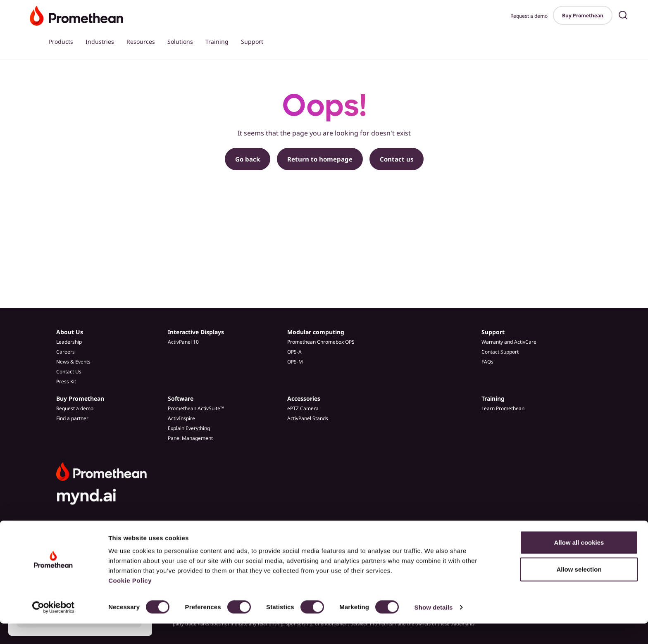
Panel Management (190, 438)
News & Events (73, 362)
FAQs (487, 362)
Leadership (69, 342)
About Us (70, 332)
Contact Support (500, 352)
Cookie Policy (130, 601)
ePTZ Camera (303, 408)
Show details (434, 628)
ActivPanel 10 (183, 342)
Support (252, 42)
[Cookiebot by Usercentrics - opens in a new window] (54, 628)
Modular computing (316, 332)
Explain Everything (189, 428)
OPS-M (295, 362)
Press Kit (66, 381)
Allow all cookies (579, 563)
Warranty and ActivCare (509, 342)
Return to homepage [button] (320, 159)
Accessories (304, 398)
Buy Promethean (583, 15)
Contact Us (69, 372)
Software (181, 398)
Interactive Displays (196, 332)
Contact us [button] (397, 159)
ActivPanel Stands (308, 418)
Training (217, 42)
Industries (100, 42)
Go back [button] (248, 159)
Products (61, 42)
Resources (141, 42)
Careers (66, 352)
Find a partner (72, 418)
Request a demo (529, 16)
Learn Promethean (503, 408)
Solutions (180, 42)
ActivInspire (181, 418)
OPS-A (294, 352)
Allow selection (579, 590)
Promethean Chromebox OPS (321, 342)
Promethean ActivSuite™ (196, 408)
